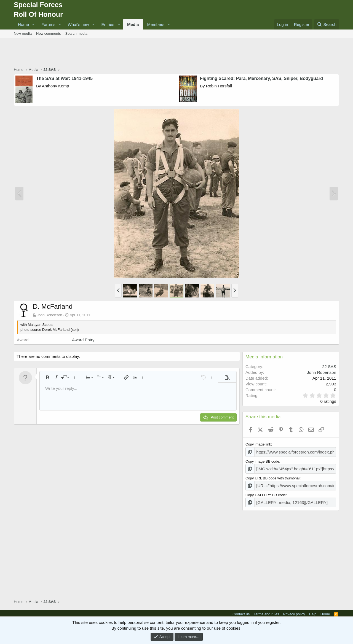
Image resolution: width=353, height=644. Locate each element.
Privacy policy (294, 611)
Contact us (241, 611)
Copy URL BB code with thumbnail (273, 477)
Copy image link (258, 444)
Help (313, 611)
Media (133, 24)
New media (23, 33)
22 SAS (329, 367)
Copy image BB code (262, 461)
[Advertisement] (176, 53)
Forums (48, 24)
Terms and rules (266, 611)
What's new (78, 24)
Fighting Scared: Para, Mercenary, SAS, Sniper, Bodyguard (261, 78)
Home (23, 24)
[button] (33, 24)
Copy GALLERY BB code (266, 493)
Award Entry (83, 340)
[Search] (327, 24)
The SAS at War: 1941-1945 (64, 78)
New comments (49, 33)
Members (156, 24)
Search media (76, 33)
